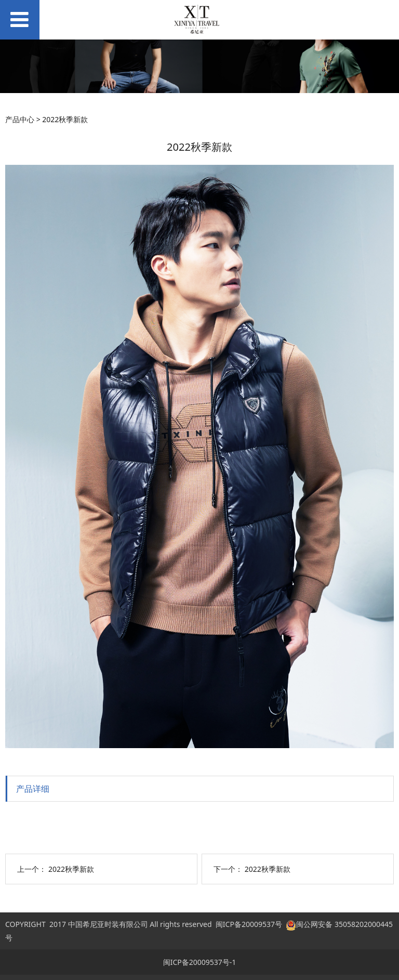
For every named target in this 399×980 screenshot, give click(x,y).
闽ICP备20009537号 (249, 924)
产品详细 (33, 789)
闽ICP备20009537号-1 (200, 962)
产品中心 (20, 119)
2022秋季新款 (71, 869)
